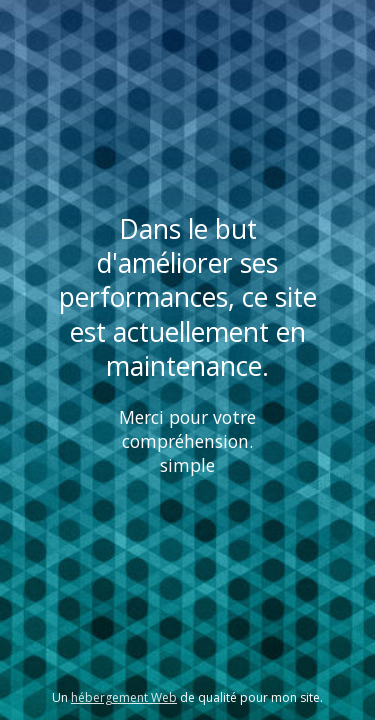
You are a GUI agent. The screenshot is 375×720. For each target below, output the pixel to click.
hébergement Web (124, 697)
